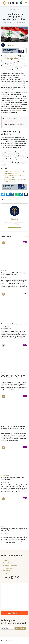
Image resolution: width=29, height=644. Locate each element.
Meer (26, 236)
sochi (10, 200)
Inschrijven (20, 628)
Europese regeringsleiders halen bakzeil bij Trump (13, 478)
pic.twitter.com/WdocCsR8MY (11, 121)
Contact (6, 573)
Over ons (6, 560)
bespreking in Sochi (13, 58)
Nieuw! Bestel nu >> (15, 613)
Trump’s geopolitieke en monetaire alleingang (14, 325)
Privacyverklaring (8, 568)
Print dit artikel (21, 23)
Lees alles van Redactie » (14, 227)
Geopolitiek (15, 10)
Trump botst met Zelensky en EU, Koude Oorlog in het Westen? (13, 376)
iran (4, 200)
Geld (2, 322)
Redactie (12, 45)
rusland (7, 200)
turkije (16, 200)
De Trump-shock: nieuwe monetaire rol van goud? (14, 530)
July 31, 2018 (19, 124)
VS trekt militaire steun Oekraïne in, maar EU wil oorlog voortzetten (14, 427)
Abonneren (6, 571)
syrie (13, 200)
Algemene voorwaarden (10, 566)
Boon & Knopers (5, 424)
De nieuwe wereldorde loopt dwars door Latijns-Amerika (13, 274)
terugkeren (19, 110)
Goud (2, 526)
